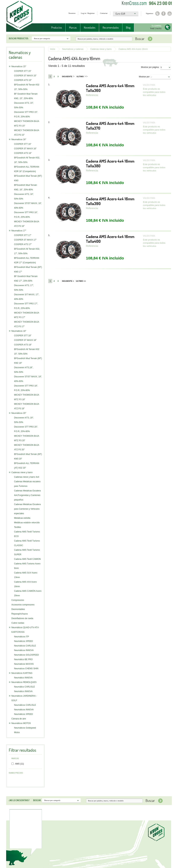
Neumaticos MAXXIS (24, 664)
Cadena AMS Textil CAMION (27, 559)
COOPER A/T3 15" (23, 80)
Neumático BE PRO (23, 659)
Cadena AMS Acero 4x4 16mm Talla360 (110, 88)
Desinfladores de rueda (22, 618)
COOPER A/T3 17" (23, 244)
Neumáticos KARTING (22, 673)
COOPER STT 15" (23, 71)
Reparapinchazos (20, 614)
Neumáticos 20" (19, 413)
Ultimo (82, 76)
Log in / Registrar (88, 13)
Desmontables (18, 609)
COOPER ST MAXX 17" (25, 240)
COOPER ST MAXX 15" (25, 76)
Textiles (18, 527)
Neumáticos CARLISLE (25, 646)
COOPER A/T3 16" (23, 153)
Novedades (90, 28)
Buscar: (37, 800)
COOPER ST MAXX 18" (25, 340)
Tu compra (156, 26)
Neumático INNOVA (23, 678)
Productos (57, 28)
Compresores (18, 600)
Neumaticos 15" (19, 66)
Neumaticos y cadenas (73, 49)
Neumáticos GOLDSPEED (26, 655)
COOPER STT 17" (23, 235)
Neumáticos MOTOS (21, 723)
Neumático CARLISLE (24, 687)
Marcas (73, 28)
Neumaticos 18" (19, 331)
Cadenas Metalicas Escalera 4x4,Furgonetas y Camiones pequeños (27, 495)
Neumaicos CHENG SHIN (26, 669)
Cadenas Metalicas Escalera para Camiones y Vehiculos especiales (27, 509)
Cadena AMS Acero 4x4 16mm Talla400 (110, 239)
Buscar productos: (19, 38)
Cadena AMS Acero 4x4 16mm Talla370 (110, 126)
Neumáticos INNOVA (24, 650)
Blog (128, 28)
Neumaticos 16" (19, 139)
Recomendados (111, 28)
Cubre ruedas (18, 623)
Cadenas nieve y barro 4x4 (27, 477)
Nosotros (72, 13)
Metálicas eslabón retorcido (27, 523)
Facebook (164, 14)
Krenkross (19, 16)
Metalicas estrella (22, 518)
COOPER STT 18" (23, 336)
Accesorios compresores (23, 605)
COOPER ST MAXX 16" (25, 149)
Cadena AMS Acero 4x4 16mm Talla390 (110, 201)
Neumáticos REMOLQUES (24, 682)
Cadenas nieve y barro (22, 472)
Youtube (170, 14)
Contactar (104, 13)
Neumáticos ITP (21, 637)
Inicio (53, 49)
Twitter (157, 14)
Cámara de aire (19, 719)
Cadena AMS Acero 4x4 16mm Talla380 (110, 163)
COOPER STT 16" (23, 144)
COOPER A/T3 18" (23, 345)
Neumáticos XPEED (23, 641)
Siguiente (68, 76)
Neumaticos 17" (19, 231)
